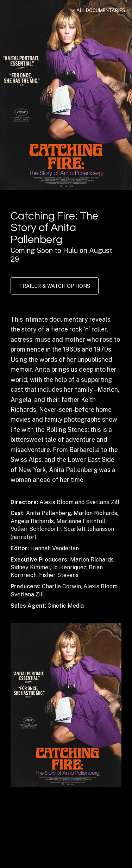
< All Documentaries (99, 10)
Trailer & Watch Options (55, 286)
